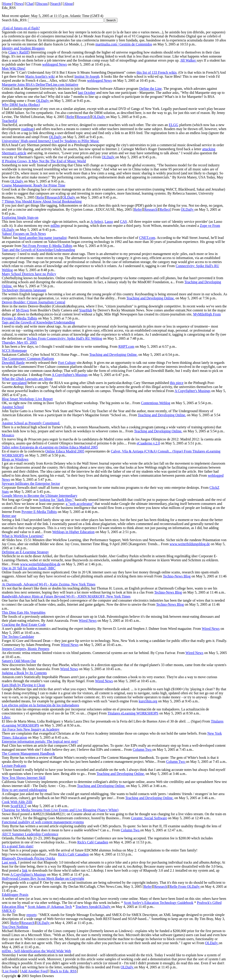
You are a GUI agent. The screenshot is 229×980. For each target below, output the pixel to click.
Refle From (178, 887)
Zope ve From (210, 226)
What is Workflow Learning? (23, 536)
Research (84, 117)
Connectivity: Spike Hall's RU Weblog (74, 338)
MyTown (22, 310)
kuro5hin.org (148, 701)
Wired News (88, 621)
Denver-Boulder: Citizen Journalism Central (34, 302)
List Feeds (10, 971)
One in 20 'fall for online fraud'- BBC (29, 568)
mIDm (55, 226)
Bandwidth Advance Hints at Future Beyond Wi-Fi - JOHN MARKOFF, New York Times (66, 596)
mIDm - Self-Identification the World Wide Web (36, 951)
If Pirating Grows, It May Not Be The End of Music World (44, 161)
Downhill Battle (13, 363)
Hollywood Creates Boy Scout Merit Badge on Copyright (43, 878)
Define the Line (151, 89)
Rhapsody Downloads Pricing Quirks (29, 858)
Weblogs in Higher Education (73, 532)
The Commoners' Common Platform (28, 359)
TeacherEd (9, 121)
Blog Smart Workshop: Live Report (27, 399)
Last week (9, 862)
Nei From (30, 246)
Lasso (109, 222)
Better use (9, 516)
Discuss (42, 4)
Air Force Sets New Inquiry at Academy (31, 729)
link (25, 870)
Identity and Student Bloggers (23, 48)
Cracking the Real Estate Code (24, 625)
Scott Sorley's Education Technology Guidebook (159, 903)
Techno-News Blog (177, 576)
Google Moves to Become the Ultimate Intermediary (40, 496)
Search (56, 4)
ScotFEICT (19, 806)
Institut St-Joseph (87, 76)
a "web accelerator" (80, 504)
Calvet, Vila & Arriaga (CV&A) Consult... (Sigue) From (152, 451)
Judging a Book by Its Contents (24, 673)
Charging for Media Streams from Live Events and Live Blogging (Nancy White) (60, 810)
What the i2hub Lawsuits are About (27, 379)
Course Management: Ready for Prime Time (34, 185)
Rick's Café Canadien (93, 842)
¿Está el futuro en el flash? (21, 28)
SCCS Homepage (14, 351)
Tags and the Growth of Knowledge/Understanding (38, 250)
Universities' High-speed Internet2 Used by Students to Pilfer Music (51, 141)
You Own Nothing (15, 927)
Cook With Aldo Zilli (17, 802)
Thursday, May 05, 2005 (19, 342)
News (19, 4)
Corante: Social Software (149, 818)
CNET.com (147, 238)
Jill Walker (188, 60)
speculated (19, 383)
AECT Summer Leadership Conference (30, 834)
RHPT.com (126, 346)
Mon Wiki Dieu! (14, 68)
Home (7, 4)
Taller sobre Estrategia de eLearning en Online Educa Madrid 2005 (50, 447)
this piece (177, 383)
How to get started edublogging (24, 790)
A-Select (97, 222)
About (68, 4)
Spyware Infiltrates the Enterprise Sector (31, 484)
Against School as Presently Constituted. (31, 423)
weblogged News (54, 64)
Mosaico (8, 435)
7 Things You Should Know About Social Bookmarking (42, 201)
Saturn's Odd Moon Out (19, 661)
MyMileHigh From (207, 314)
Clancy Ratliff (18, 52)
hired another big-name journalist (43, 238)
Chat (30, 4)
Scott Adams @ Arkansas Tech (50, 907)
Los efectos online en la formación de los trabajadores (40, 705)
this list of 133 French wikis (157, 72)
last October (87, 93)
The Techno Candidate (18, 637)
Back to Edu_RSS (64, 971)
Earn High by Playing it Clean (23, 685)
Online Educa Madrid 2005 (65, 451)
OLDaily (43, 101)
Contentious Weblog (156, 403)
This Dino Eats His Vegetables (24, 612)
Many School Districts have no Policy (29, 274)
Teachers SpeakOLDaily (93, 907)
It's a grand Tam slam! (18, 846)
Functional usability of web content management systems (43, 822)
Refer (70, 117)
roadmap (28, 129)
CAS (123, 222)
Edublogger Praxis (15, 895)
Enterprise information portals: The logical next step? (40, 741)
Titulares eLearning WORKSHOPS (133, 713)
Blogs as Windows (15, 459)
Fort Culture (67, 363)
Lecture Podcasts (14, 766)
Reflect (165, 209)
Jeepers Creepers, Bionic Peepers (25, 649)
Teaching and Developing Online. (151, 298)
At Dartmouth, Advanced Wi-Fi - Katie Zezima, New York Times (49, 584)
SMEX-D (9, 911)
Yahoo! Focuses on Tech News (24, 234)
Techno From (37, 338)
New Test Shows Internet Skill (24, 778)
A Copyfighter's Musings (70, 375)
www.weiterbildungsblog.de (190, 544)
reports (31, 915)
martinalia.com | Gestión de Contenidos (124, 44)
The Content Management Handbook (28, 754)
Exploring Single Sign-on (20, 218)
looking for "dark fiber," (57, 500)
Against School (13, 407)
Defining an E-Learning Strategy (25, 552)
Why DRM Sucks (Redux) (21, 105)
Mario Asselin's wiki (40, 76)
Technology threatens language (24, 290)
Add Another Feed (34, 971)
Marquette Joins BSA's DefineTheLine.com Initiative (40, 85)
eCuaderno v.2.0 (148, 443)
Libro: (6, 717)
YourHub (86, 310)
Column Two (143, 749)
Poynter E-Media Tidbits (55, 246)
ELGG (174, 125)
